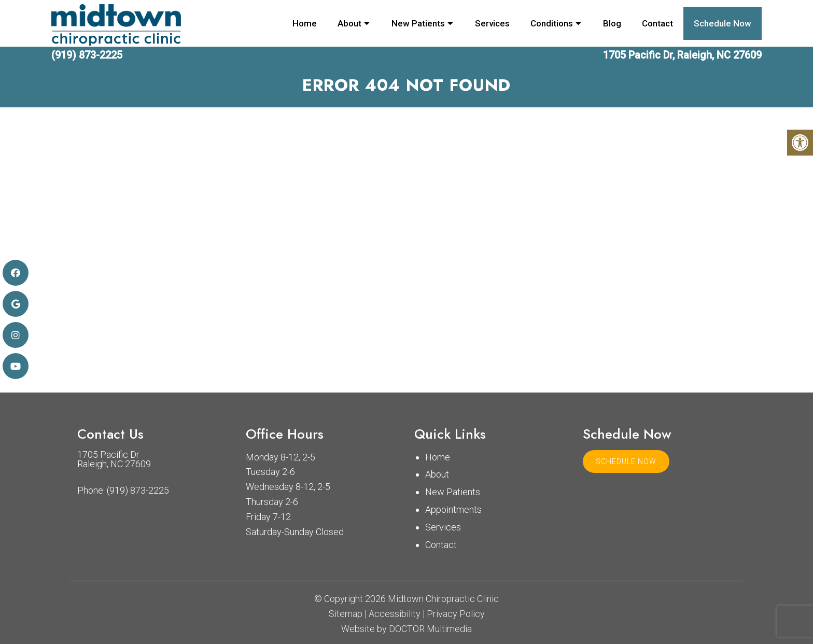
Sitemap (346, 614)
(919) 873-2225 (87, 55)
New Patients (418, 23)
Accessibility (395, 614)
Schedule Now (723, 23)
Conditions (552, 23)
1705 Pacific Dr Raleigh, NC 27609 (114, 459)
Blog (612, 23)
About (349, 23)
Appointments (453, 509)
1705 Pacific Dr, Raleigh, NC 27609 (682, 55)
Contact (657, 23)
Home (305, 23)
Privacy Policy (456, 614)
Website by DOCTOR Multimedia (406, 629)
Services (492, 23)
